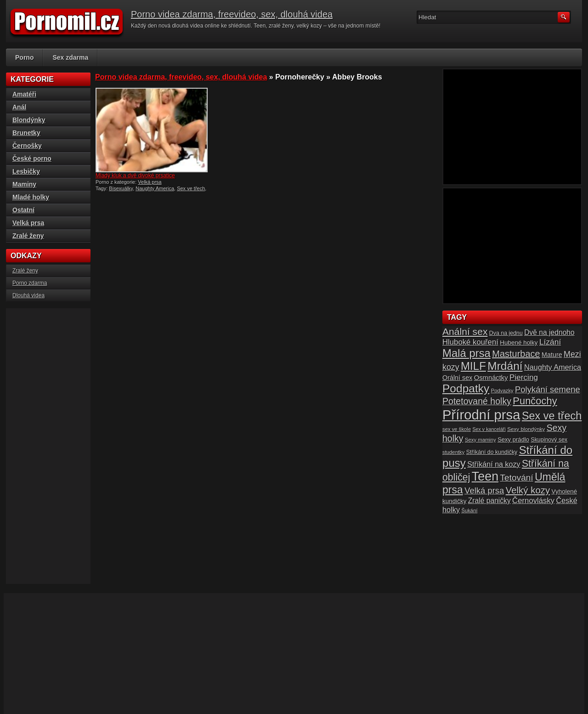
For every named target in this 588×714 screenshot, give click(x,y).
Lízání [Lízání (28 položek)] (550, 342)
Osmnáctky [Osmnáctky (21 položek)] (491, 378)
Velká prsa (150, 182)
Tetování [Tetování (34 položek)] (517, 478)
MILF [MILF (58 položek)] (473, 366)
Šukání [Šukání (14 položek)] (469, 510)
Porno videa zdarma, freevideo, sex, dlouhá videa (232, 14)
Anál (19, 107)
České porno (32, 159)
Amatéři (24, 94)
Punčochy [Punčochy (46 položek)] (535, 401)
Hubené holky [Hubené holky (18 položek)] (519, 343)
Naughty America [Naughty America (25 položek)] (553, 367)
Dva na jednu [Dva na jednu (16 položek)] (506, 333)
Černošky (27, 146)
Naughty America (155, 188)
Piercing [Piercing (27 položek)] (524, 377)
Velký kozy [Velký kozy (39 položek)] (528, 490)
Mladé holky (31, 197)
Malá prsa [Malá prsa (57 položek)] (466, 353)
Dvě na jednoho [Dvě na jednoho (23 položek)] (549, 332)
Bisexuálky (121, 188)
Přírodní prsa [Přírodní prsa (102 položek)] (481, 415)
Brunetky (26, 133)
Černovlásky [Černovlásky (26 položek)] (533, 501)
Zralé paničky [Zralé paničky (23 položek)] (489, 501)
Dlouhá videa (28, 295)
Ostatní (23, 210)
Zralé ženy (28, 236)
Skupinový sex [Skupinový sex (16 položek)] (549, 440)
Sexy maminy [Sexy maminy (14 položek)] (481, 440)
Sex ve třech (191, 188)
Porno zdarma (30, 283)
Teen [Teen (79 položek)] (485, 476)
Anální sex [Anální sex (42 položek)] (465, 331)
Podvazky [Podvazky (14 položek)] (502, 391)
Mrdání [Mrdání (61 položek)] (505, 366)
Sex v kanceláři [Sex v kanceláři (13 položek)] (489, 429)
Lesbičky (26, 171)
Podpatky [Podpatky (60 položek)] (466, 388)
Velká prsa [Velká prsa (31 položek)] (484, 490)
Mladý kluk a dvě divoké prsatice (135, 176)
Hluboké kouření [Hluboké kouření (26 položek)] (470, 342)
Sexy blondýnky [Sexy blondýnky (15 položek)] (526, 429)
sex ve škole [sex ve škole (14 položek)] (457, 429)
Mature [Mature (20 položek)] (552, 355)
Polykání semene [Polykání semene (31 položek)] (548, 389)
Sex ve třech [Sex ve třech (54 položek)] (552, 416)
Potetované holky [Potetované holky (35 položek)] (477, 401)
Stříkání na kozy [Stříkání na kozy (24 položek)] (494, 464)
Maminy (24, 184)
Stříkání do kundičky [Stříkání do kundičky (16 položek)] (492, 452)
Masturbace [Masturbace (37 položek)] (516, 354)
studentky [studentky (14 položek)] (453, 452)
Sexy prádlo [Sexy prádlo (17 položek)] (513, 439)
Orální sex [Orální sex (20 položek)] (457, 378)
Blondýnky (29, 120)
